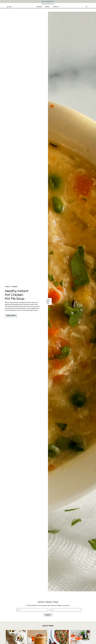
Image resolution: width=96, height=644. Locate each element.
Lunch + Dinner (11, 287)
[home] (48, 3)
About (47, 7)
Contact (56, 7)
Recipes (39, 7)
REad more (11, 316)
